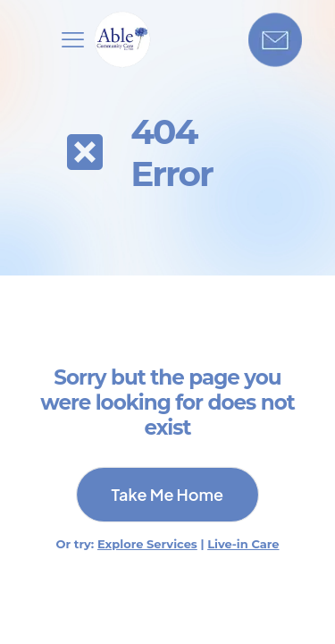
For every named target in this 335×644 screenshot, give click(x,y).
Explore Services (147, 544)
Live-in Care (243, 544)
